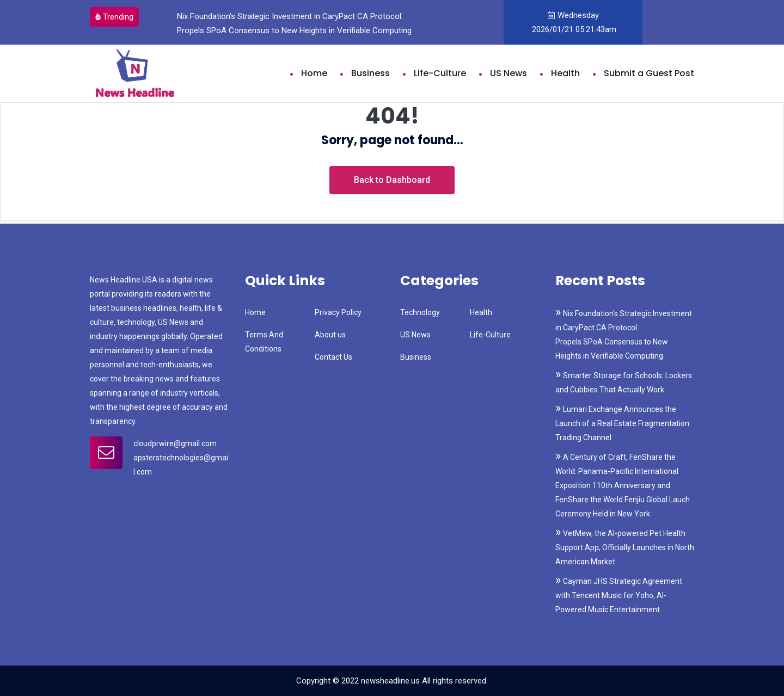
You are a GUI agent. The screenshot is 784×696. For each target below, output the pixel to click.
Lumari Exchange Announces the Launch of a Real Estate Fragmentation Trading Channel (622, 423)
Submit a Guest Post (649, 73)
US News (509, 73)
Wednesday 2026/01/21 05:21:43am (573, 22)
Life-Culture (440, 73)
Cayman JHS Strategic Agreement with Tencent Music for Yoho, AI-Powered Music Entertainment (619, 595)
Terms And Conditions (264, 342)
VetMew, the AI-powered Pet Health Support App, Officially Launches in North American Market (625, 547)
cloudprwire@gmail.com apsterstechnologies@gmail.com (181, 458)
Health (565, 73)
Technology (420, 312)
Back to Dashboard (392, 180)
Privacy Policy (338, 312)
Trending (114, 17)
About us (330, 335)
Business (370, 73)
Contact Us (333, 357)
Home (314, 73)
